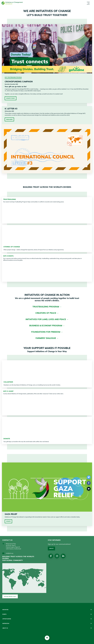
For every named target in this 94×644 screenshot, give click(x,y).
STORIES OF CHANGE (12, 247)
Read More (9, 119)
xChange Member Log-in (10, 596)
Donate (8, 521)
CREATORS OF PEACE (46, 313)
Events (4, 614)
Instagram (57, 556)
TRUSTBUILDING (10, 199)
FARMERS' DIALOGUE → (47, 338)
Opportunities (7, 619)
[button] (89, 477)
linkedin (63, 556)
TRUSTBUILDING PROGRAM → (47, 307)
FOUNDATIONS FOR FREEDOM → (47, 332)
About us (5, 628)
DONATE (7, 439)
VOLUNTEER (8, 382)
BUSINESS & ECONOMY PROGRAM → (47, 326)
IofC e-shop (8, 391)
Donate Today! (11, 98)
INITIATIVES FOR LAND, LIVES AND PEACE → (47, 319)
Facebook (51, 556)
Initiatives (5, 610)
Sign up (51, 548)
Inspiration (6, 624)
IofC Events (8, 256)
